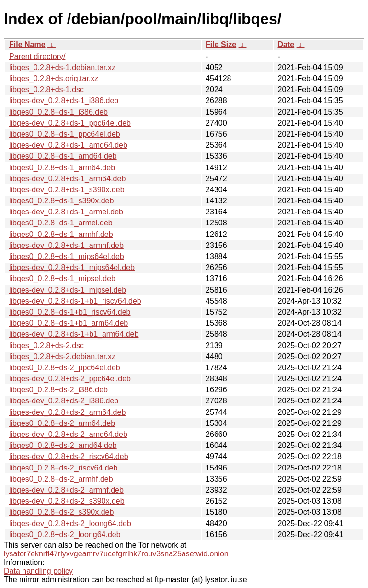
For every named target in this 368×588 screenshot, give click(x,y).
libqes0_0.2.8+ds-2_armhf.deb (61, 479)
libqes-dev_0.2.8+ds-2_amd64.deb (68, 434)
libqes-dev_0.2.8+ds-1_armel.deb (66, 212)
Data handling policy (38, 571)
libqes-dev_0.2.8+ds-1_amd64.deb (68, 145)
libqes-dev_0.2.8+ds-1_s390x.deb (67, 190)
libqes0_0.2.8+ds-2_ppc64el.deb (65, 368)
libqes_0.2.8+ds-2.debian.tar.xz (62, 357)
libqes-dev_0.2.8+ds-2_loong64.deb (70, 523)
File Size (221, 44)
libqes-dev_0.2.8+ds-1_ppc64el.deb (70, 123)
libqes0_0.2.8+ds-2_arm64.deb (62, 423)
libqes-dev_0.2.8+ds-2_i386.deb (64, 401)
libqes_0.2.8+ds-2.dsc (46, 346)
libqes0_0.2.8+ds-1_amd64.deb (63, 156)
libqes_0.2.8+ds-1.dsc (46, 89)
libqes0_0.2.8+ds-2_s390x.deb (61, 512)
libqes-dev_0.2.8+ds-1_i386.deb (64, 100)
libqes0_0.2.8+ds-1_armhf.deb (61, 234)
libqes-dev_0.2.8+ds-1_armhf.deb (66, 245)
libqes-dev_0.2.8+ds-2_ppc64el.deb (70, 379)
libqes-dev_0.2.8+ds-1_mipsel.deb (68, 290)
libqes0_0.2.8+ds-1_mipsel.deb (62, 278)
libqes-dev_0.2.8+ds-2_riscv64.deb (69, 456)
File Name (27, 44)
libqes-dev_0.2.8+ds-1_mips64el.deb (72, 267)
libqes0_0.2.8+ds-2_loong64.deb (65, 535)
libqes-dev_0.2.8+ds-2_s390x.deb (67, 501)
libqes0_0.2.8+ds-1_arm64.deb (62, 168)
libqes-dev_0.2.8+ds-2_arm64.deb (67, 412)
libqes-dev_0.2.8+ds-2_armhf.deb (66, 490)
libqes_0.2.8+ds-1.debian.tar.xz (62, 67)
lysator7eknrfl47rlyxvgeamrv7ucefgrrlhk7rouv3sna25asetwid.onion (116, 554)
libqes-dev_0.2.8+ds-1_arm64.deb (67, 179)
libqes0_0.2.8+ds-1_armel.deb (61, 223)
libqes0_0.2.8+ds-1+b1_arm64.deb (69, 323)
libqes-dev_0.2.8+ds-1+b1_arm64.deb (74, 334)
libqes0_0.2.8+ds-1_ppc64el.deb (65, 134)
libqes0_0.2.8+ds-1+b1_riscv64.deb (70, 312)
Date (286, 44)
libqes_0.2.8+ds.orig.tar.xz (54, 78)
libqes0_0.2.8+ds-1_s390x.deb (61, 201)
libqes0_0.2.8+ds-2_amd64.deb (63, 445)
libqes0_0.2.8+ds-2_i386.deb (58, 390)
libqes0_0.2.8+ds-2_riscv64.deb (63, 468)
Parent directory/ (37, 56)
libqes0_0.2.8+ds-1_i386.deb (58, 112)
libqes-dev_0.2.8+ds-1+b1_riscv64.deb (75, 301)
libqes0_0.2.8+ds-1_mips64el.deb (67, 256)
